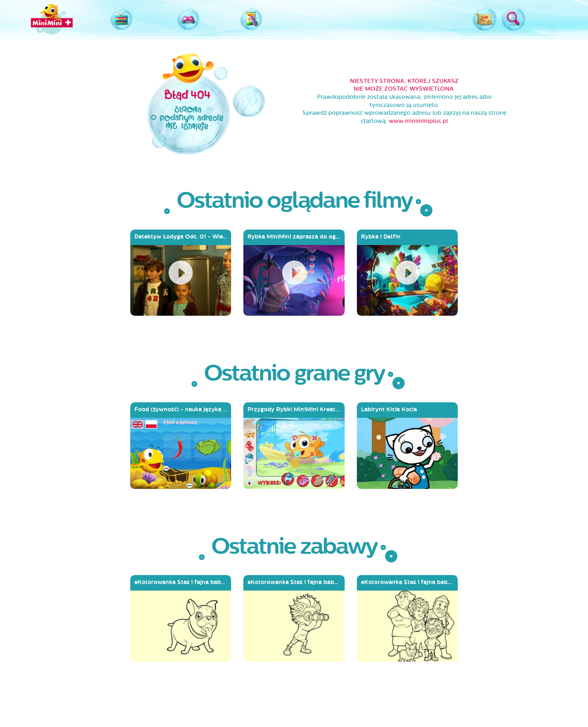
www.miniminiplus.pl (418, 121)
